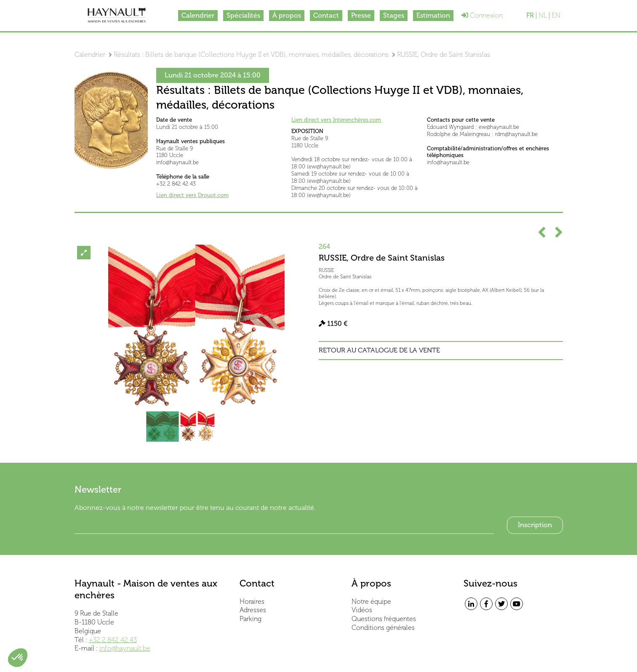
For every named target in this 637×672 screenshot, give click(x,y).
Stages (394, 15)
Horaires (252, 601)
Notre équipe (371, 601)
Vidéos (362, 610)
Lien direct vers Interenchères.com (336, 120)
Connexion (482, 15)
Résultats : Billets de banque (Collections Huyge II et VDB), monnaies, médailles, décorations (251, 55)
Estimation (433, 15)
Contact (326, 15)
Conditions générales (383, 628)
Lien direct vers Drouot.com (192, 195)
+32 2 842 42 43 (113, 640)
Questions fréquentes (384, 619)
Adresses (253, 610)
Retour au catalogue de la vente (379, 350)
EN (556, 16)
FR (530, 16)
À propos (287, 15)
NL (543, 16)
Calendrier (198, 15)
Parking (251, 619)
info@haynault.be (125, 648)
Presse (361, 15)
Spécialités (243, 15)
